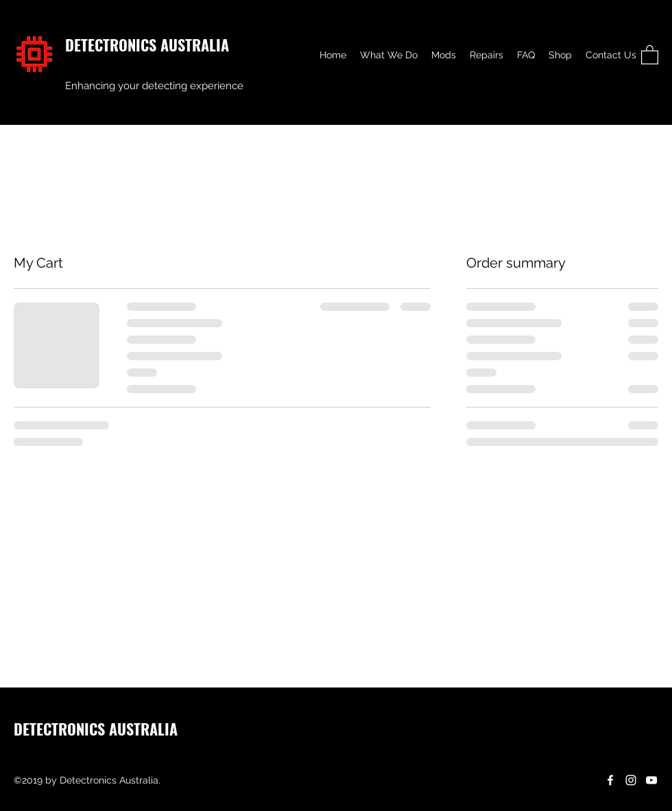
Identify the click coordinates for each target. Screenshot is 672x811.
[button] (650, 54)
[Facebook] (610, 780)
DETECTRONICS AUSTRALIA (147, 45)
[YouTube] (651, 780)
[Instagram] (631, 780)
